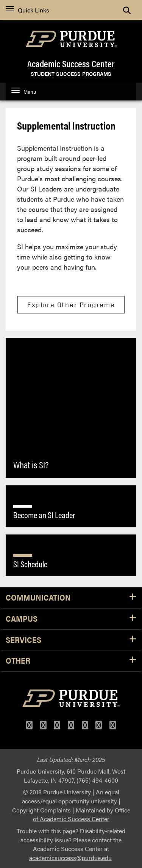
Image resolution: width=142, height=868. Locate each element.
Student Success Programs (71, 73)
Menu (24, 91)
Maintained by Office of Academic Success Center (82, 815)
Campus (71, 619)
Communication (71, 598)
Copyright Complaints (41, 810)
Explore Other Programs (71, 304)
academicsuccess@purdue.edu (70, 858)
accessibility (37, 840)
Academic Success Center (71, 63)
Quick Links (27, 10)
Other (71, 661)
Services (71, 640)
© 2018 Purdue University (57, 792)
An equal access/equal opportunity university (71, 796)
